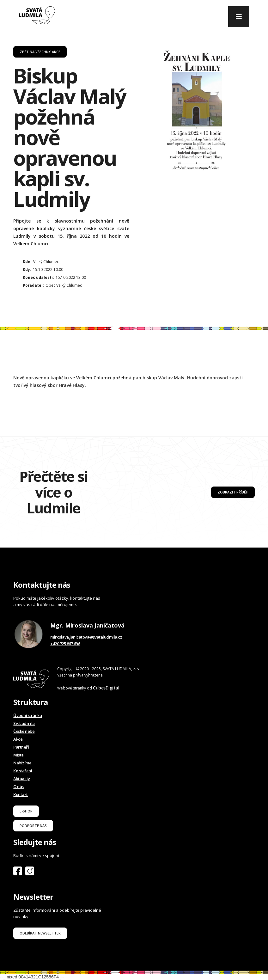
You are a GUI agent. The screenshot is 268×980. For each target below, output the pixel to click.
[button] (239, 17)
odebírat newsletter (40, 933)
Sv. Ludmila (24, 723)
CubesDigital (106, 688)
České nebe (24, 731)
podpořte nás (33, 826)
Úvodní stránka (27, 715)
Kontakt (21, 794)
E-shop (26, 811)
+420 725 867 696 (65, 644)
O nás (18, 787)
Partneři (21, 747)
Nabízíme (22, 763)
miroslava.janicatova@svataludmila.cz (86, 637)
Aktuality (22, 779)
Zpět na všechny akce (40, 52)
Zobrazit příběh (233, 492)
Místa (18, 755)
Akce (18, 739)
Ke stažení (23, 771)
